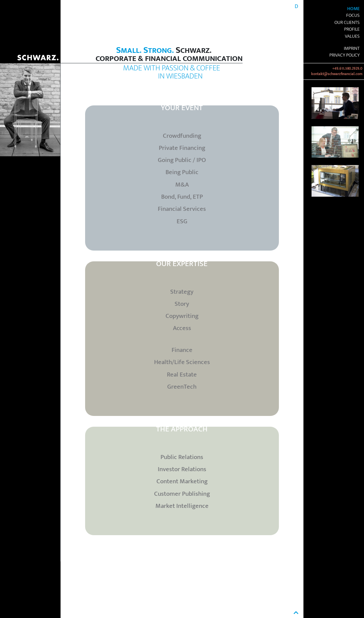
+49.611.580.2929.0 (347, 69)
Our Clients (347, 23)
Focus (353, 15)
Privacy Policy (344, 55)
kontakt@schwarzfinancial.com (337, 74)
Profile (352, 29)
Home (353, 9)
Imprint (352, 48)
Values (352, 36)
